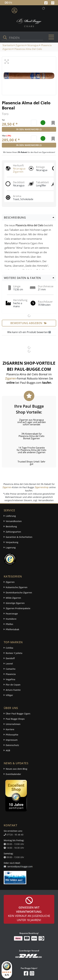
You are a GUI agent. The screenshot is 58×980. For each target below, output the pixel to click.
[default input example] (34, 123)
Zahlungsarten (13, 532)
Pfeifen (9, 624)
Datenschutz (12, 745)
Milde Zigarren (13, 598)
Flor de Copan (13, 685)
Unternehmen (13, 724)
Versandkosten (14, 521)
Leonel (9, 664)
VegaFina (10, 679)
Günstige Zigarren (15, 603)
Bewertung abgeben (28, 323)
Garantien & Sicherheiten (19, 537)
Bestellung (11, 526)
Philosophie (12, 735)
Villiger (9, 695)
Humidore (11, 619)
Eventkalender (13, 774)
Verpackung (12, 542)
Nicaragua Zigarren (19, 170)
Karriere (10, 729)
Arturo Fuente (13, 690)
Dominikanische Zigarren (19, 593)
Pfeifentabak (12, 629)
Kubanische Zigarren (17, 587)
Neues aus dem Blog (16, 769)
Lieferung (11, 516)
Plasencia (11, 674)
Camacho (11, 669)
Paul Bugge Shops (15, 719)
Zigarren (7, 487)
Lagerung (11, 547)
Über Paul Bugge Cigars (18, 714)
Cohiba (9, 648)
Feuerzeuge (12, 614)
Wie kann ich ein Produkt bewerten (29, 332)
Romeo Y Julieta (14, 653)
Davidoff (10, 658)
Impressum (12, 740)
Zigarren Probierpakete (18, 608)
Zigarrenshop (42, 487)
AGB (8, 750)
